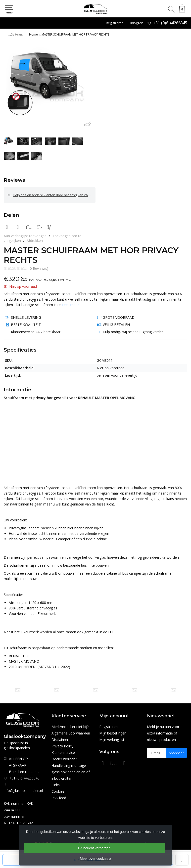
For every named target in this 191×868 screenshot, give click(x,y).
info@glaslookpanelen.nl (23, 791)
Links (56, 785)
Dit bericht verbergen (94, 848)
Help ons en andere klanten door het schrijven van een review (52, 195)
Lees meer (70, 305)
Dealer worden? (64, 759)
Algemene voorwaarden (71, 733)
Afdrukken (35, 241)
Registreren (115, 23)
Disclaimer (60, 740)
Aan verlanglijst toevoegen (25, 236)
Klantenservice (63, 753)
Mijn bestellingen (113, 733)
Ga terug (15, 34)
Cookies (58, 791)
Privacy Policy (62, 746)
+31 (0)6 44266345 (170, 23)
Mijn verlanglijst (112, 740)
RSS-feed (59, 798)
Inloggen (137, 23)
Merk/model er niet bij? (70, 727)
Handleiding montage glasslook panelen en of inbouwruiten (71, 772)
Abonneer (176, 753)
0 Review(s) (39, 268)
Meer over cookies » (95, 859)
